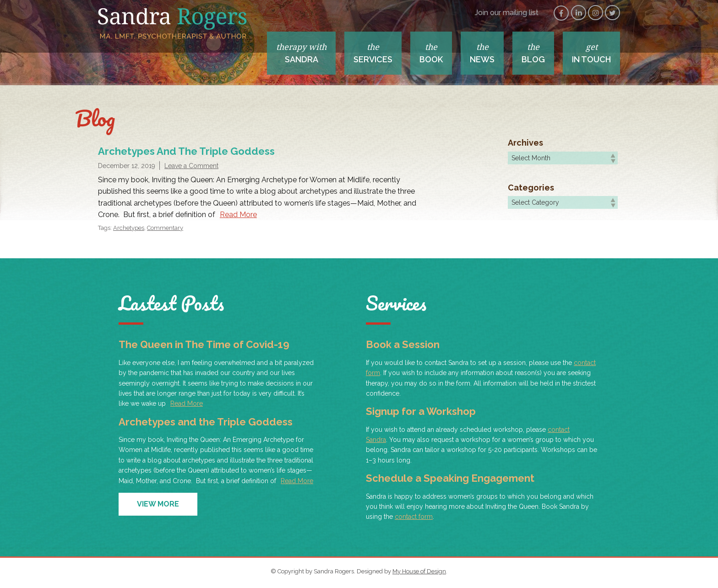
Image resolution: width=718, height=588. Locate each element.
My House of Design (419, 571)
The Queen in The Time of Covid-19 (204, 344)
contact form (414, 517)
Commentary (165, 228)
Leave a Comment (191, 166)
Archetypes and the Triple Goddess (186, 151)
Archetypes (129, 228)
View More (158, 504)
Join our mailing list (507, 13)
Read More (238, 215)
